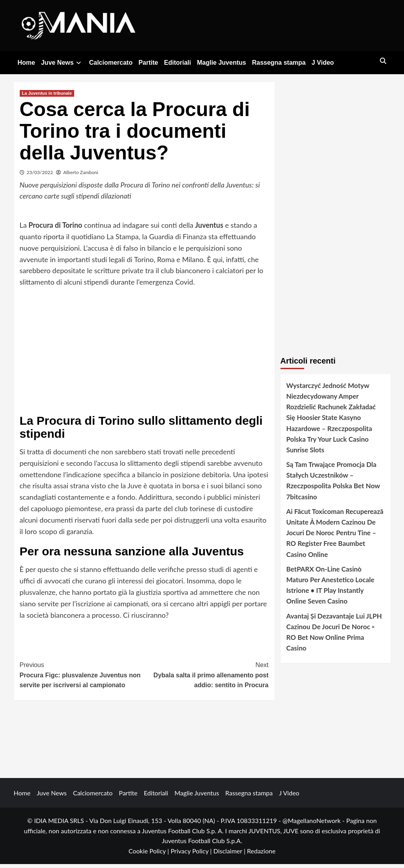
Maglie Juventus (221, 63)
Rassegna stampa (279, 63)
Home (26, 63)
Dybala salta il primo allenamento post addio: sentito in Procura (206, 679)
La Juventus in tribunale (47, 97)
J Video (323, 63)
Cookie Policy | (150, 855)
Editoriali (178, 63)
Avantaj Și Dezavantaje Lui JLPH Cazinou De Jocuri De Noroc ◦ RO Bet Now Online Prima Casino (334, 636)
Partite (148, 63)
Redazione (261, 855)
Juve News (62, 63)
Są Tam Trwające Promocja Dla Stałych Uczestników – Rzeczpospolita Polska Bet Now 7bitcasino (333, 485)
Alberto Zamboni (81, 176)
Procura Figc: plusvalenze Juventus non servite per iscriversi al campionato (82, 679)
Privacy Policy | (192, 855)
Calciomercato (111, 63)
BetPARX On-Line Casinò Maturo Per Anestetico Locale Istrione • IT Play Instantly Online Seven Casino (330, 589)
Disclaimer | (230, 855)
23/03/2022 (40, 176)
